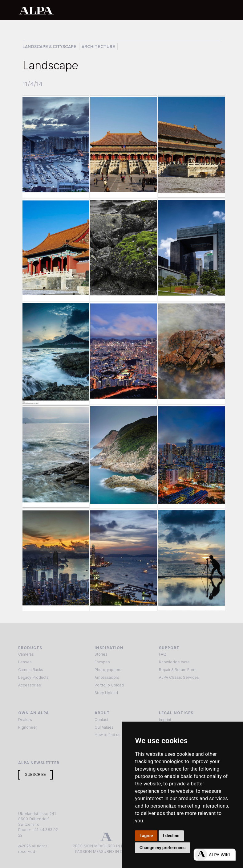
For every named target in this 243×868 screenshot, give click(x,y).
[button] (219, 10)
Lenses (25, 662)
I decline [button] (171, 836)
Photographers (108, 670)
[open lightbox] (56, 147)
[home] (102, 10)
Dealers (25, 720)
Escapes (102, 662)
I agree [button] (146, 836)
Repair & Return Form (178, 670)
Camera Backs (31, 670)
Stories (101, 654)
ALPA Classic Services (179, 678)
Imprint (165, 720)
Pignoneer (28, 727)
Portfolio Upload (109, 685)
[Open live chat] (215, 855)
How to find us (107, 735)
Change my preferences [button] (162, 848)
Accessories (30, 685)
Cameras (26, 654)
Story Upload (106, 693)
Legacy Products (33, 678)
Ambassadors (107, 678)
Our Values (104, 727)
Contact (101, 720)
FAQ (163, 654)
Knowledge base (174, 662)
